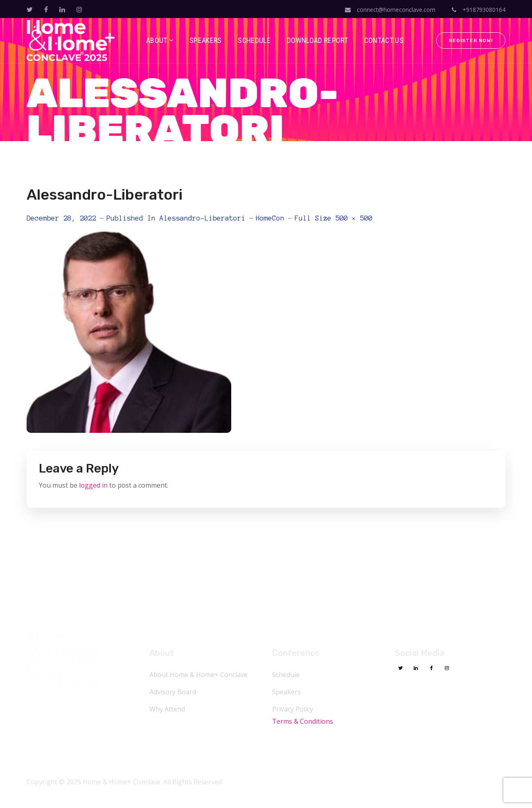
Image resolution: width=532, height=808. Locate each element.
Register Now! (471, 41)
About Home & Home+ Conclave (198, 675)
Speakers (286, 692)
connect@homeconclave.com (390, 10)
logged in (93, 485)
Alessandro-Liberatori (203, 218)
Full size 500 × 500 (334, 218)
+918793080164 (479, 10)
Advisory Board (173, 692)
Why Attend (167, 709)
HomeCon (270, 218)
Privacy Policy (293, 709)
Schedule (286, 675)
